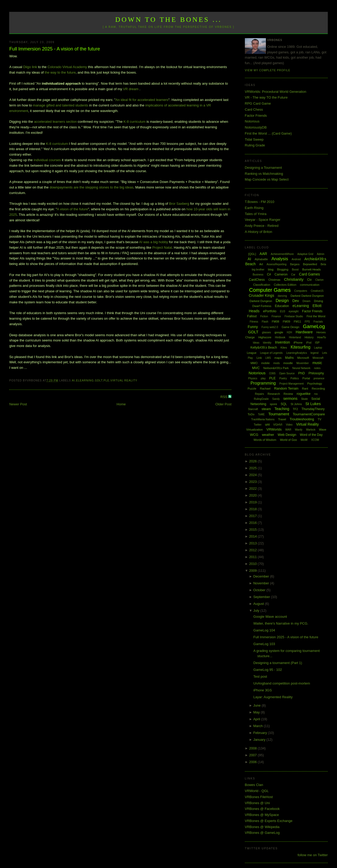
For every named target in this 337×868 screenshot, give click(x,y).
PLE (106, 381)
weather (268, 435)
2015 (253, 530)
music (317, 363)
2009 (253, 571)
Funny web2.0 (270, 327)
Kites (284, 348)
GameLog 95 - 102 (267, 670)
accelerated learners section (55, 122)
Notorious (252, 121)
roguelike (304, 394)
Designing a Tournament (263, 168)
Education (282, 306)
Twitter (258, 425)
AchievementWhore (282, 254)
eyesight (293, 311)
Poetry (283, 378)
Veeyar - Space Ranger (263, 220)
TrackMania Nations (263, 419)
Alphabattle (261, 259)
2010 (253, 564)
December (262, 576)
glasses (266, 332)
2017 (253, 516)
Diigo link (30, 67)
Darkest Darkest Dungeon (307, 296)
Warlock (311, 430)
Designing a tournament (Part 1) (278, 663)
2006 (253, 762)
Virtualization (254, 430)
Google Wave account (270, 617)
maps (278, 358)
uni (267, 424)
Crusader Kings (262, 295)
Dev (296, 301)
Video (289, 425)
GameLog (314, 326)
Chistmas (274, 280)
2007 (253, 755)
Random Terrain (286, 388)
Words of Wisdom (265, 440)
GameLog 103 (264, 644)
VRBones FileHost (259, 797)
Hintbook (280, 337)
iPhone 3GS (262, 690)
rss (316, 394)
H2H (289, 332)
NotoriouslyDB (256, 127)
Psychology (315, 384)
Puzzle (252, 389)
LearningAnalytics (297, 353)
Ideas (256, 343)
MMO (254, 363)
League (252, 353)
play (263, 378)
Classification (262, 285)
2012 (253, 550)
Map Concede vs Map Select (267, 179)
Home (121, 404)
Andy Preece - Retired (262, 226)
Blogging (283, 269)
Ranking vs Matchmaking (264, 174)
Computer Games (270, 290)
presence (319, 378)
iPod (309, 343)
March (259, 726)
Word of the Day (311, 435)
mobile (265, 363)
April (257, 719)
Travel (282, 419)
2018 (253, 509)
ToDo (251, 414)
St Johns (296, 404)
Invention (282, 342)
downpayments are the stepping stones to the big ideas (91, 187)
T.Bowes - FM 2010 (260, 202)
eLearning (85, 381)
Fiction (264, 316)
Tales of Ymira (256, 214)
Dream (306, 301)
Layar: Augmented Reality (273, 697)
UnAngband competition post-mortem (282, 683)
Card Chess (254, 109)
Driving (319, 301)
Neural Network (301, 368)
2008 (253, 748)
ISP (317, 343)
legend (315, 353)
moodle (288, 363)
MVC (256, 368)
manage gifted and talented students (61, 105)
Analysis (280, 259)
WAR (288, 430)
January (260, 740)
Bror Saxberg (179, 204)
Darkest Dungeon (261, 301)
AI (73, 381)
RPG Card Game (258, 103)
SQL (284, 404)
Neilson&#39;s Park (276, 368)
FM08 (275, 321)
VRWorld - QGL (257, 791)
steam (266, 409)
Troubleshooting (302, 419)
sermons (290, 399)
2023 (253, 482)
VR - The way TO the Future (266, 97)
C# (269, 274)
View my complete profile (268, 70)
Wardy (299, 430)
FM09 (286, 321)
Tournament (279, 414)
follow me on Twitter (313, 855)
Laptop (318, 348)
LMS (268, 358)
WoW (304, 440)
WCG (254, 435)
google (279, 332)
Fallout (252, 316)
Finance (276, 316)
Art (261, 264)
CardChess (257, 280)
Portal (306, 378)
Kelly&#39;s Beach (264, 348)
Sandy (276, 399)
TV (319, 419)
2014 (253, 536)
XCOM (315, 440)
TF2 (295, 409)
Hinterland (295, 337)
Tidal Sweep (254, 139)
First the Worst (316, 316)
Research (274, 394)
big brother (258, 270)
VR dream (131, 89)
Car (293, 275)
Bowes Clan (254, 785)
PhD (302, 373)
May (257, 712)
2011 (253, 557)
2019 (253, 502)
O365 (272, 373)
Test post (260, 676)
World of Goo (288, 440)
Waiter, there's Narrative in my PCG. (281, 623)
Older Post (223, 404)
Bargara (295, 264)
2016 (253, 523)
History (309, 337)
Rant (305, 389)
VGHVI (278, 425)
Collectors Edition (285, 285)
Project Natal (162, 247)
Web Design (287, 435)
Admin (320, 254)
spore (274, 404)
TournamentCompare (309, 414)
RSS (224, 397)
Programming (263, 383)
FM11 (298, 321)
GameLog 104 (264, 630)
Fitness (254, 322)
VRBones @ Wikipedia (262, 827)
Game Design (291, 327)
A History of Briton (259, 232)
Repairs (259, 394)
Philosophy (316, 373)
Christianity (294, 279)
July (257, 611)
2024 (253, 475)
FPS (307, 322)
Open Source (287, 373)
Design (282, 301)
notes (317, 368)
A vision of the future (72, 209)
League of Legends (271, 353)
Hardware (304, 332)
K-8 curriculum (135, 122)
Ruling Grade (255, 145)
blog (271, 269)
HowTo (322, 337)
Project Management (291, 384)
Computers (301, 291)
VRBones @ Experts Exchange (269, 821)
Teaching (282, 409)
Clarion (319, 280)
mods (276, 363)
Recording (318, 389)
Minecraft (318, 358)
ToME (261, 414)
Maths (289, 358)
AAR (263, 254)
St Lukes (313, 404)
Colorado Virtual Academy (67, 67)
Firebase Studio (294, 316)
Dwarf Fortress (262, 306)
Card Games (309, 274)
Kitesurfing (301, 347)
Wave (323, 430)
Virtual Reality (124, 381)
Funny (253, 327)
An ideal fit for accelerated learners (142, 100)
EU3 (282, 311)
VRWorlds (274, 429)
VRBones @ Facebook (262, 809)
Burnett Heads (311, 269)
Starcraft (253, 409)
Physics (253, 378)
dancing (282, 296)
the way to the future (60, 72)
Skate (304, 399)
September (262, 597)
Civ (309, 280)
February (261, 733)
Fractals (318, 322)
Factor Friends (256, 116)
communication (310, 285)
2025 (253, 468)
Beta (323, 264)
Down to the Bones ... (169, 20)
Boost (295, 270)
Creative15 (317, 291)
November (262, 583)
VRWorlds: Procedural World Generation (276, 92)
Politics (295, 378)
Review (288, 394)
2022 (253, 489)
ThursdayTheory (313, 409)
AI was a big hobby (153, 242)
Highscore (265, 337)
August (259, 604)
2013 (253, 543)
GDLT (99, 381)
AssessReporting (276, 264)
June (257, 705)
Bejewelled (310, 264)
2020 (253, 495)
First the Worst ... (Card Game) (268, 133)
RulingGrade (261, 399)
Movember (303, 363)
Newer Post (18, 404)
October (260, 590)
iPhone (298, 343)
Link (259, 358)
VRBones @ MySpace (262, 815)
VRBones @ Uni (257, 803)
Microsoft (303, 358)
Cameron (281, 274)
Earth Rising (254, 208)
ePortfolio (270, 311)
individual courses (47, 160)
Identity (267, 343)
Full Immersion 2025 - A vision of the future (55, 49)
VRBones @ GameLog (262, 833)
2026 (253, 461)
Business (258, 275)
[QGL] (252, 254)
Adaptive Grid (305, 254)
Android (296, 259)
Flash (265, 322)
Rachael (265, 389)
